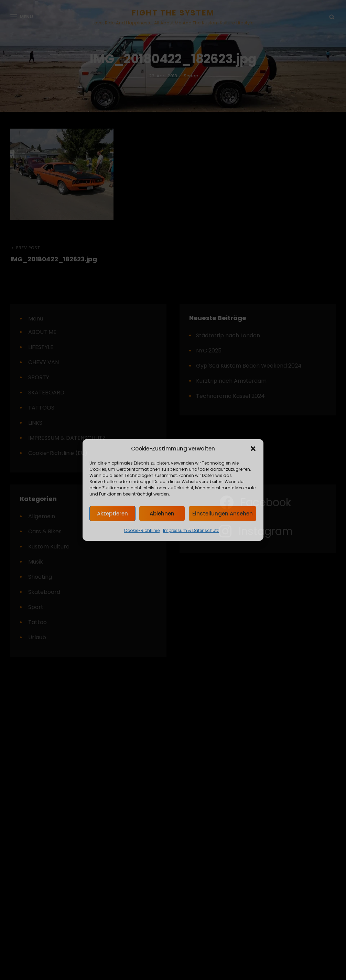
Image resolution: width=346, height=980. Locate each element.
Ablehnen (162, 514)
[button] (253, 449)
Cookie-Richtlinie (142, 530)
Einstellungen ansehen (223, 514)
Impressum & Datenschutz (191, 530)
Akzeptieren (112, 514)
